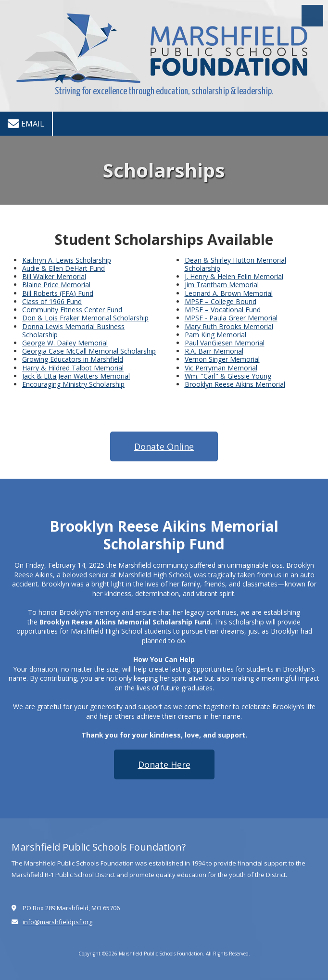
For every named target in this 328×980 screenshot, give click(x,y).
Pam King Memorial (215, 335)
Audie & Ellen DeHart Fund (63, 268)
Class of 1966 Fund (52, 301)
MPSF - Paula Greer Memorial (231, 318)
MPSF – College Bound (221, 301)
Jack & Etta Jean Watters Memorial (76, 376)
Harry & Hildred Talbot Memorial (73, 368)
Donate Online (164, 446)
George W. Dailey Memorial (65, 343)
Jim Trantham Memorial (222, 285)
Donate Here (164, 764)
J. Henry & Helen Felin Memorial (234, 276)
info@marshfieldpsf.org (57, 922)
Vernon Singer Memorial (222, 359)
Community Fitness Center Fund (72, 310)
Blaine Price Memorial (56, 285)
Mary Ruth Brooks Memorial (229, 326)
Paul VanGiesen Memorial (225, 343)
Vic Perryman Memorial (221, 368)
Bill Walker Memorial (54, 276)
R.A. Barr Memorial (214, 351)
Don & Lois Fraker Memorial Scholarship (85, 318)
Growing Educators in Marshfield (73, 359)
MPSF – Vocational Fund (223, 310)
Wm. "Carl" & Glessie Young (228, 376)
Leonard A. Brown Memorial (229, 293)
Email (26, 124)
